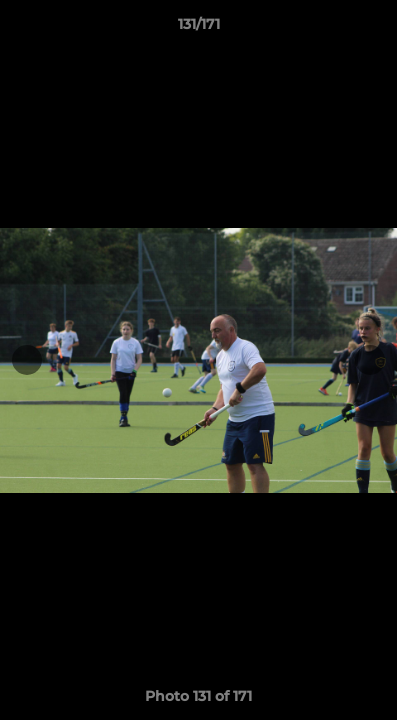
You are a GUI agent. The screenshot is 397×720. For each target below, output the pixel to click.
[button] (373, 29)
